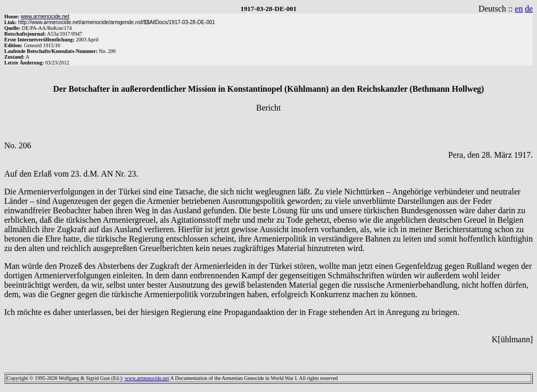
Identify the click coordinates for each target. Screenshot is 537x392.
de (529, 9)
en (519, 9)
